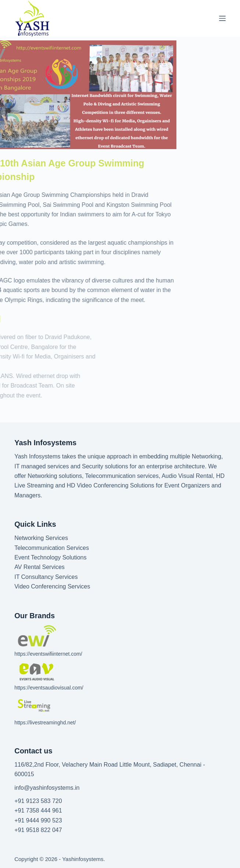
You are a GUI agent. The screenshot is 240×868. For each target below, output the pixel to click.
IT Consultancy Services (46, 577)
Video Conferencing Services (52, 586)
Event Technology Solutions (50, 557)
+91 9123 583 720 (38, 801)
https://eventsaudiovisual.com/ (49, 688)
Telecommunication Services (52, 548)
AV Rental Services (40, 567)
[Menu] (222, 18)
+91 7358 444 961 (38, 811)
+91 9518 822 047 (38, 830)
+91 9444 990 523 (38, 820)
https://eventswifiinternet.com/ (48, 654)
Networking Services (41, 538)
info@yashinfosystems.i (45, 788)
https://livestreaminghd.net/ (45, 723)
